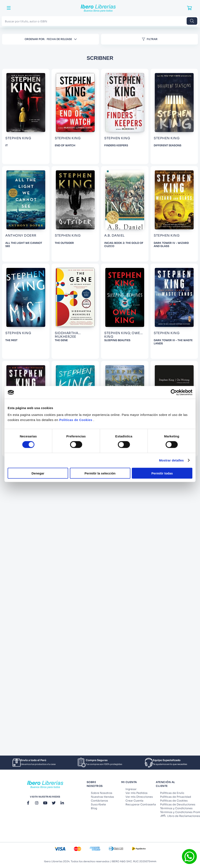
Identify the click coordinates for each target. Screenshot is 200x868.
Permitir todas (162, 473)
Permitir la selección (100, 473)
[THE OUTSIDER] (165, 351)
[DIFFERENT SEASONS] (165, 225)
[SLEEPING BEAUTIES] (96, 731)
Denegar (38, 473)
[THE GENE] (165, 605)
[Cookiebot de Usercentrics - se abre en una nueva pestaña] (174, 392)
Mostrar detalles (171, 460)
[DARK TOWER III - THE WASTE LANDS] (165, 731)
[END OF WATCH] (165, 98)
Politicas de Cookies (76, 420)
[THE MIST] (96, 605)
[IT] (96, 98)
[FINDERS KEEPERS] (96, 225)
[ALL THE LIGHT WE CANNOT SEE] (96, 351)
